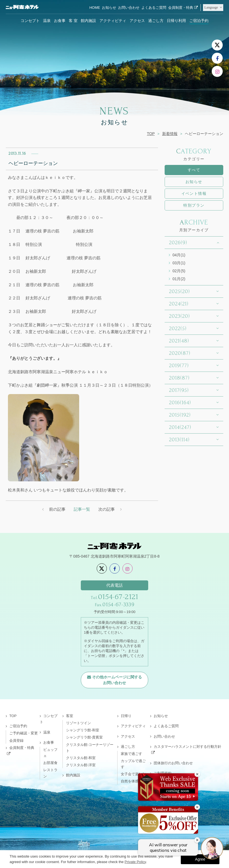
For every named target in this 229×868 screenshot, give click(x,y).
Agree (200, 859)
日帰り (126, 716)
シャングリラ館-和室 (83, 730)
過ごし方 (156, 21)
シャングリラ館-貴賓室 (84, 737)
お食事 (60, 21)
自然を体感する (133, 781)
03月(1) (179, 263)
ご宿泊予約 (199, 21)
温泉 (47, 21)
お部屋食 (50, 763)
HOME (95, 8)
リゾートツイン (78, 723)
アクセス (137, 21)
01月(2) (179, 279)
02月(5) (179, 271)
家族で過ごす (131, 754)
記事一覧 (82, 509)
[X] (217, 45)
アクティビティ (113, 21)
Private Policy (135, 862)
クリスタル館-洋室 (81, 765)
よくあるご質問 (154, 8)
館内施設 (88, 21)
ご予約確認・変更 (24, 733)
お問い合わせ (129, 8)
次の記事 (107, 509)
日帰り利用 (176, 21)
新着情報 (170, 134)
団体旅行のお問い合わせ (173, 763)
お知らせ (109, 8)
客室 (70, 716)
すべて (194, 170)
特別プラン (194, 205)
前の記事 (57, 509)
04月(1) (179, 255)
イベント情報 (194, 193)
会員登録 (16, 741)
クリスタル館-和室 (81, 758)
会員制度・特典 (181, 8)
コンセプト (30, 21)
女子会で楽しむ (133, 774)
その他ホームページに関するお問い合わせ (117, 680)
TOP (151, 134)
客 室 (73, 21)
